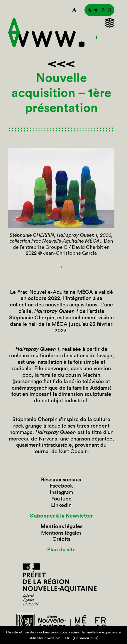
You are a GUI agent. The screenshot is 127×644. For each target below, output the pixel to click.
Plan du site (61, 550)
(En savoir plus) (86, 638)
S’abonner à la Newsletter (61, 516)
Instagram (61, 492)
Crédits (61, 539)
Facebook (61, 486)
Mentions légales (61, 533)
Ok (67, 638)
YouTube (61, 499)
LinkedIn (61, 505)
